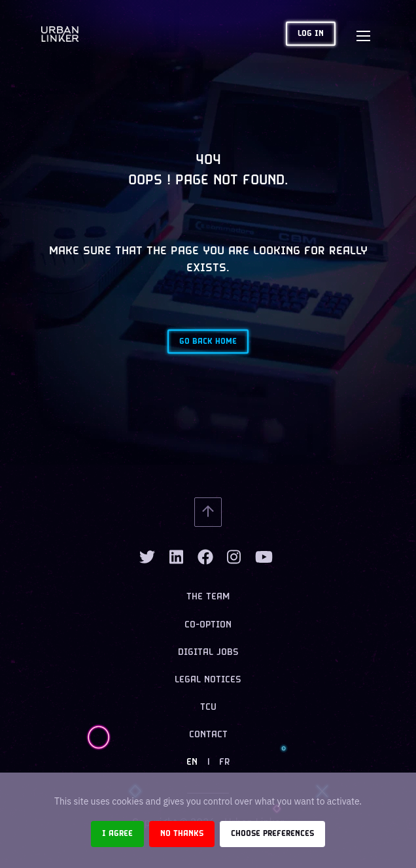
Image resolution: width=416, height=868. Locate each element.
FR (224, 762)
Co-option (208, 625)
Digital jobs (208, 653)
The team (208, 597)
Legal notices (208, 680)
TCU (208, 708)
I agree (117, 834)
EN (192, 762)
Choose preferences (272, 834)
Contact (208, 735)
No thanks (182, 834)
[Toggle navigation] (363, 34)
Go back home (208, 342)
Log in (311, 34)
